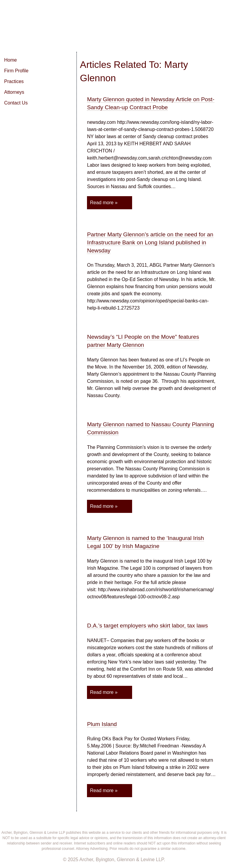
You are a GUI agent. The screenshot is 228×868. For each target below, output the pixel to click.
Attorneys (14, 92)
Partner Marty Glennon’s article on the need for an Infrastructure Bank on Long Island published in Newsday (150, 242)
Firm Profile (16, 71)
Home (11, 60)
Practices (14, 81)
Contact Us (16, 103)
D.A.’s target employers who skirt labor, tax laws (147, 626)
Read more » (104, 203)
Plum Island (102, 724)
